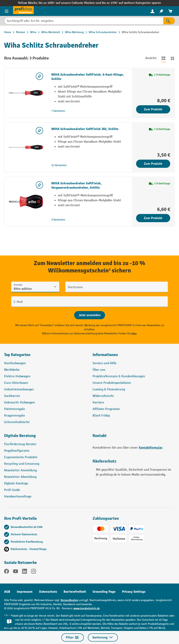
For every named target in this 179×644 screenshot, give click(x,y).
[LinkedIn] (25, 572)
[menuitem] (152, 11)
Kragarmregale (15, 416)
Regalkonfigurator (17, 451)
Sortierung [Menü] (103, 637)
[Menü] (7, 11)
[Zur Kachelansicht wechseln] (172, 58)
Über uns (99, 370)
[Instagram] (34, 572)
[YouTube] (16, 572)
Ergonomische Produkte (21, 457)
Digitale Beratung (20, 436)
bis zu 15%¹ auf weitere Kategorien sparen (131, 3)
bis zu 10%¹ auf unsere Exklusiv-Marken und (70, 3)
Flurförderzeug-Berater (20, 444)
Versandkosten (69, 600)
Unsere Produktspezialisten (112, 383)
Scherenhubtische (17, 422)
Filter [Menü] (73, 637)
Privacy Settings (134, 592)
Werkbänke (12, 370)
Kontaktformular (151, 448)
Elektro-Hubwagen (17, 376)
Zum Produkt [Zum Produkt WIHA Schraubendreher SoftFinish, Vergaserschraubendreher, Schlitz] (153, 218)
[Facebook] (7, 572)
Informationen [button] (105, 355)
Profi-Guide (12, 490)
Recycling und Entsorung (22, 464)
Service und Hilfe (105, 363)
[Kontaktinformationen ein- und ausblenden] (9, 622)
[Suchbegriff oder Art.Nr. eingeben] (84, 21)
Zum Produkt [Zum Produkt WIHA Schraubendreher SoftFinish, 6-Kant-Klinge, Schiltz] (153, 109)
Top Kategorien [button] (17, 355)
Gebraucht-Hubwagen (20, 403)
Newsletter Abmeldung (20, 477)
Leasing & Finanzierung (109, 389)
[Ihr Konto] (152, 11)
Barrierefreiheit (75, 592)
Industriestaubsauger (19, 389)
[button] (45, 437)
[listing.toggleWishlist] (39, 76)
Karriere (98, 403)
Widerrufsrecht (103, 396)
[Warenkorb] (170, 11)
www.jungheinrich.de (87, 608)
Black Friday (101, 416)
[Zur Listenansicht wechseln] (163, 58)
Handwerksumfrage (18, 497)
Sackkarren (12, 396)
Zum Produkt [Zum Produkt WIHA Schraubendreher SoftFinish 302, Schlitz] (153, 164)
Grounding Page (104, 592)
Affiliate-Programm (106, 409)
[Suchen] (169, 21)
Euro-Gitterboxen (16, 383)
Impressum (25, 592)
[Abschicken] (90, 315)
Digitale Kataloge (16, 483)
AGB (7, 592)
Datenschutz (48, 592)
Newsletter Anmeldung (20, 470)
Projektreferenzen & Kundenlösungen (119, 376)
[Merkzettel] (161, 11)
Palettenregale (15, 409)
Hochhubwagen (15, 363)
